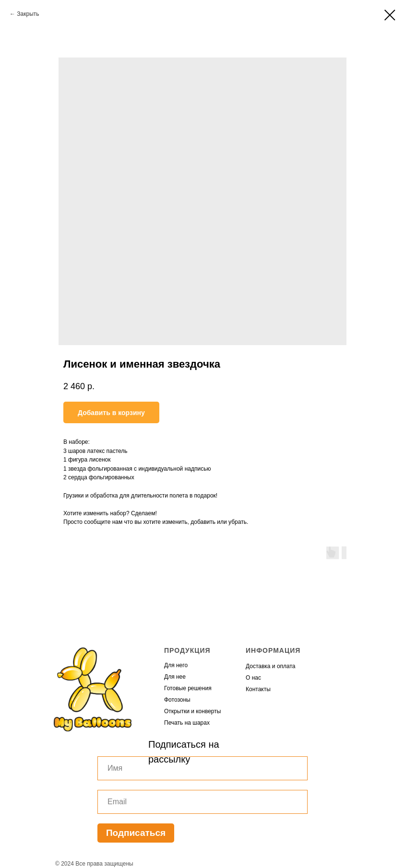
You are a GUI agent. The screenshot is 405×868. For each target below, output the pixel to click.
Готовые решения (188, 688)
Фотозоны (177, 700)
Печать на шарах (187, 723)
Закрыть (28, 14)
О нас (253, 678)
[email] (202, 802)
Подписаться (136, 833)
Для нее (175, 677)
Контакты (258, 689)
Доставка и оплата (271, 666)
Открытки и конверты (192, 711)
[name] (202, 768)
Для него (176, 665)
